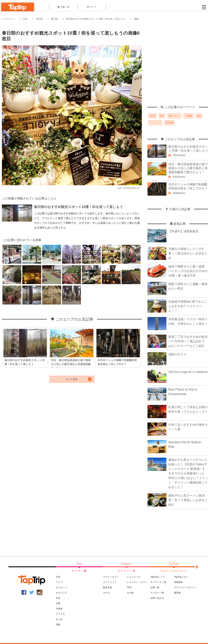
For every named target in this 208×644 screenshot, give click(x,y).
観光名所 (108, 587)
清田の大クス (177, 354)
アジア (59, 582)
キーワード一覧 (158, 582)
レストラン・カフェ (137, 582)
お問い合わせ (157, 598)
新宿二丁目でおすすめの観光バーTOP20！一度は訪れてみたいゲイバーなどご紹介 (188, 341)
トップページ (8, 19)
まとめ (59, 619)
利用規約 (179, 582)
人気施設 (189, 116)
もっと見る (72, 379)
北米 (58, 598)
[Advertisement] (40, 65)
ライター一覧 (157, 593)
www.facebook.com (132, 188)
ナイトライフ (110, 582)
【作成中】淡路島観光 (183, 231)
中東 (58, 603)
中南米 (59, 609)
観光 (162, 116)
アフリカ (60, 614)
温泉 (199, 116)
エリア (92, 7)
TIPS (129, 587)
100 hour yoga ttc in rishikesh (188, 372)
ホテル (106, 593)
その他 (130, 593)
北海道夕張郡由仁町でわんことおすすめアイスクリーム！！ (188, 306)
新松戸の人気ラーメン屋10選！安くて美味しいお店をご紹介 (188, 500)
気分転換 (169, 123)
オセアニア (61, 593)
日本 (25, 19)
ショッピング (133, 577)
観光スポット (174, 116)
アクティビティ (111, 577)
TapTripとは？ (181, 577)
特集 (58, 625)
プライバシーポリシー (185, 587)
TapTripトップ (158, 577)
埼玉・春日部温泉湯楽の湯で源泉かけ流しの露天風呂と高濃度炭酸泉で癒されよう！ (188, 168)
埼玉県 (39, 19)
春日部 (54, 19)
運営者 (177, 593)
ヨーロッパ (61, 587)
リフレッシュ (155, 123)
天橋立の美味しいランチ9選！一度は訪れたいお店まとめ (188, 253)
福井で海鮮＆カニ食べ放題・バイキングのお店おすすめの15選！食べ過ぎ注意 (188, 271)
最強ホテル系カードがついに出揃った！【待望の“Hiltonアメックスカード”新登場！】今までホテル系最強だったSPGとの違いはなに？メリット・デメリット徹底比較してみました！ (188, 473)
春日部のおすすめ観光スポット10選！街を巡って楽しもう (96, 19)
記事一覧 (63, 7)
